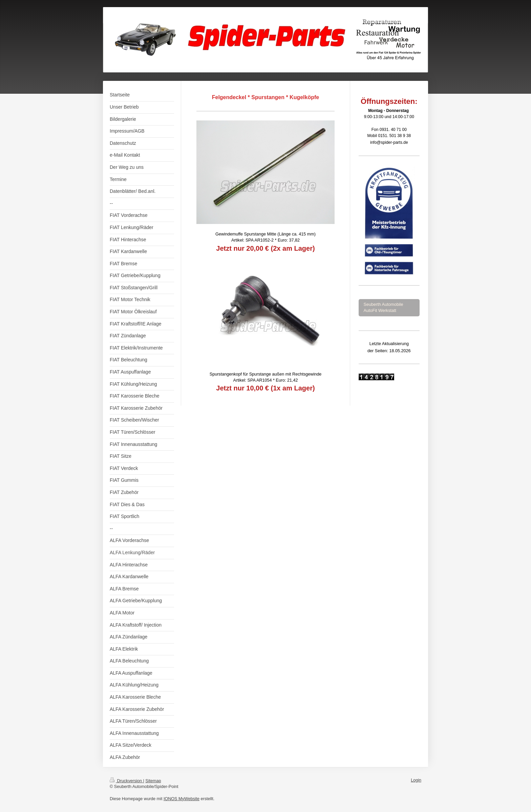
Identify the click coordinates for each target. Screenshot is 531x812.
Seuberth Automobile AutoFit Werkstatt (384, 308)
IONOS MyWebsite (182, 799)
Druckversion (126, 781)
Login (416, 780)
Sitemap (153, 781)
